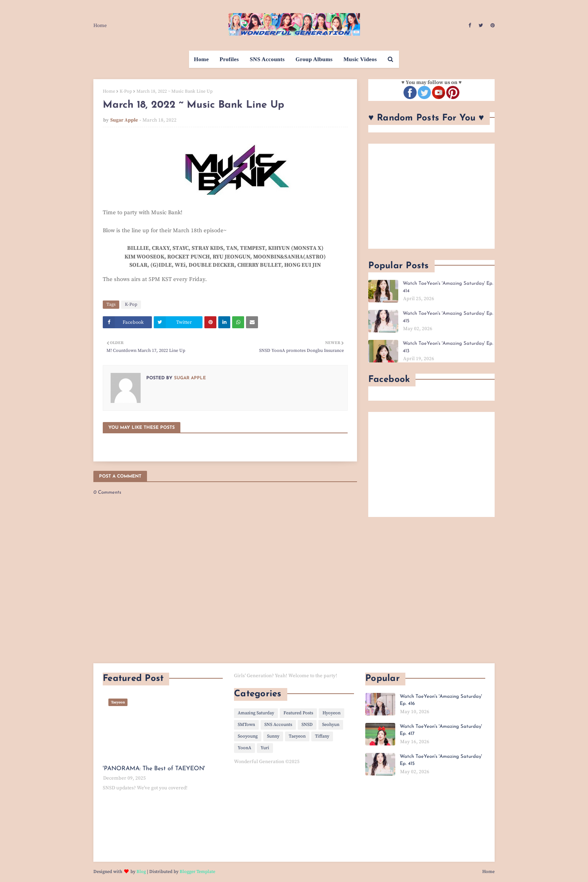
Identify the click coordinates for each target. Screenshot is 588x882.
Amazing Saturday (256, 713)
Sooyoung (248, 736)
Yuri (265, 748)
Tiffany (322, 736)
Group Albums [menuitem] (314, 59)
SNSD (307, 725)
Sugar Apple (124, 120)
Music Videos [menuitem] (360, 59)
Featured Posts (298, 713)
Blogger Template (197, 872)
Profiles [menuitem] (229, 59)
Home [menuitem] (201, 59)
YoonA (244, 748)
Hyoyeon (331, 713)
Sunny (273, 736)
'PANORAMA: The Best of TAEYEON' (154, 769)
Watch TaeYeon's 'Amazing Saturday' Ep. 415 (448, 317)
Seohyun (331, 725)
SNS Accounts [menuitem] (267, 59)
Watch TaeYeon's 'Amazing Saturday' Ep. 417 (441, 730)
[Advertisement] (431, 196)
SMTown (246, 725)
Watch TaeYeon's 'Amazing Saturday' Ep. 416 (441, 700)
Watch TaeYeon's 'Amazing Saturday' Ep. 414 (448, 287)
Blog (141, 872)
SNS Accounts (278, 725)
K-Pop (126, 91)
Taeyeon (297, 736)
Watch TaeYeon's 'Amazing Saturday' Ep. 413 (448, 347)
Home (100, 26)
